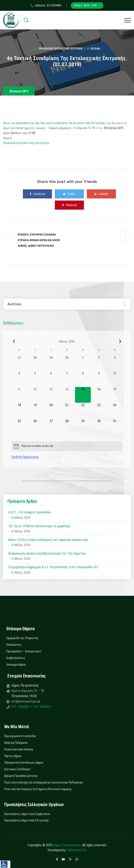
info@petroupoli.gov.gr (26, 701)
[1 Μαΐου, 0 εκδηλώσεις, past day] (83, 363)
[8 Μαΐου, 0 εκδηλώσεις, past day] (83, 379)
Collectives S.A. (77, 850)
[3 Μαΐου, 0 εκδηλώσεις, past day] (115, 363)
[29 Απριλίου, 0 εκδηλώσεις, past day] (51, 363)
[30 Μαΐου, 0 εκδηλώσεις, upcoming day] (99, 427)
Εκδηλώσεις (14, 645)
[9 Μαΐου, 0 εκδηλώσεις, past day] (99, 379)
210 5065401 (42, 707)
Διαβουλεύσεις (16, 658)
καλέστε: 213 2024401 (46, 5)
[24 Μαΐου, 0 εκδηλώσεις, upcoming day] (115, 411)
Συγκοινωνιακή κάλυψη (19, 749)
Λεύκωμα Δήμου (16, 665)
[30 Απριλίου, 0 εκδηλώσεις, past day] (67, 363)
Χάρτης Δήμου (13, 756)
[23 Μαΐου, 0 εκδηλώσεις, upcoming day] (99, 411)
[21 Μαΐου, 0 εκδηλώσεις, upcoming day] (67, 411)
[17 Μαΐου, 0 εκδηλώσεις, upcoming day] (115, 395)
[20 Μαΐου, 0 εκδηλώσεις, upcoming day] (51, 411)
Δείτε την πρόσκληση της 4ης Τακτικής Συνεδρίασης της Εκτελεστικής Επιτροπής (54, 123)
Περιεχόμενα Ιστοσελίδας (20, 736)
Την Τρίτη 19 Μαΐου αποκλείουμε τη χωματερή (39, 526)
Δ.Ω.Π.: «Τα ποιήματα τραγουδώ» (30, 512)
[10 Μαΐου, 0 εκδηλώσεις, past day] (115, 379)
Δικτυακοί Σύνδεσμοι (17, 769)
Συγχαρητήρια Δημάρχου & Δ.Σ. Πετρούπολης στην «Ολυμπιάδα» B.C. (54, 567)
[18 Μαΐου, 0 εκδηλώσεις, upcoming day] (19, 411)
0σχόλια (93, 49)
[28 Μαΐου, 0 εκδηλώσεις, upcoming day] (67, 427)
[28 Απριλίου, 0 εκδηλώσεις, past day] (35, 363)
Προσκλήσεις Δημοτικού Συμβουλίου (27, 814)
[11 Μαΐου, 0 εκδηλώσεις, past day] (19, 395)
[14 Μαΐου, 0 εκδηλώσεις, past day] (67, 395)
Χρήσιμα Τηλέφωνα (16, 743)
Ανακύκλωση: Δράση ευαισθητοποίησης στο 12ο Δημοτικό (47, 553)
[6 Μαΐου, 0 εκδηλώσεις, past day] (51, 379)
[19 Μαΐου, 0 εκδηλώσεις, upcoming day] (35, 411)
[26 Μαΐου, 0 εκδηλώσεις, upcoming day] (35, 427)
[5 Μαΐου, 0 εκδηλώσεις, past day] (35, 379)
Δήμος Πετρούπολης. (67, 845)
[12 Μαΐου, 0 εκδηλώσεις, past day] (35, 395)
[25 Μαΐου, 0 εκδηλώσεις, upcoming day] (19, 427)
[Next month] (120, 341)
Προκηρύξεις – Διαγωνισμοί (24, 651)
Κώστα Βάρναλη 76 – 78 (28, 691)
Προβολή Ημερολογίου (25, 457)
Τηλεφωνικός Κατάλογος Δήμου (24, 763)
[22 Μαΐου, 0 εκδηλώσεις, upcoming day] (83, 411)
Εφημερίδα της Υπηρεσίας (22, 638)
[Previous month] (14, 341)
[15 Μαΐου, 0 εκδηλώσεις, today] (83, 395)
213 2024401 (21, 707)
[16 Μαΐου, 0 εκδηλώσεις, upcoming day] (99, 395)
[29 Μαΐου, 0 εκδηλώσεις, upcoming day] (83, 427)
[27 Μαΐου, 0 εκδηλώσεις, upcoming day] (51, 427)
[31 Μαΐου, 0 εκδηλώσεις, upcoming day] (115, 427)
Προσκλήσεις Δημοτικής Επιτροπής (26, 820)
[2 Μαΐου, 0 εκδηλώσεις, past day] (99, 363)
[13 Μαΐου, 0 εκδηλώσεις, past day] (51, 395)
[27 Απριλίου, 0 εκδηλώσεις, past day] (19, 363)
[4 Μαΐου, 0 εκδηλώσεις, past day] (19, 379)
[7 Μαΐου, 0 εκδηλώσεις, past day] (67, 379)
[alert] (67, 446)
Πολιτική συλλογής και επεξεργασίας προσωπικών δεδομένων (44, 782)
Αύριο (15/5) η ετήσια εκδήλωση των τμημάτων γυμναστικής (48, 540)
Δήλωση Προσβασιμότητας (21, 776)
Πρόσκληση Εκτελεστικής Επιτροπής (26, 143)
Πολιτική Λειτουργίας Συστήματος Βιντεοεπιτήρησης (38, 789)
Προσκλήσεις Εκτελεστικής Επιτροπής (61, 49)
